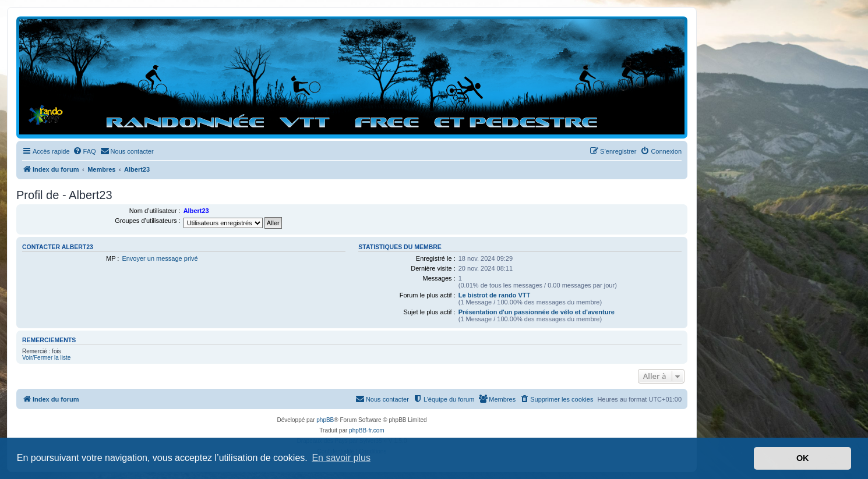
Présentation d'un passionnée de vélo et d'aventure (537, 312)
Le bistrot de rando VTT (494, 295)
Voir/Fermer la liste (46, 358)
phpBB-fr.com (367, 430)
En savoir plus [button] (341, 458)
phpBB (325, 420)
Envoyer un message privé (160, 258)
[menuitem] (84, 151)
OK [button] (803, 458)
